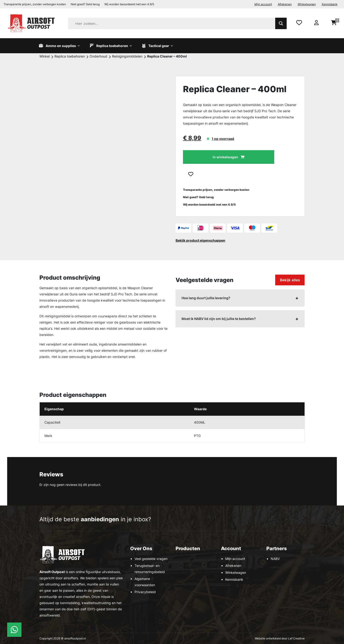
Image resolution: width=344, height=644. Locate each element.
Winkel (45, 56)
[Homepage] (32, 23)
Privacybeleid (145, 592)
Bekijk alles (290, 280)
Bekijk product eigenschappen (200, 240)
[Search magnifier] (281, 23)
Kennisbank (330, 4)
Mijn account (263, 4)
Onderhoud (98, 56)
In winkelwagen (225, 157)
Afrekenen (285, 4)
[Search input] (178, 23)
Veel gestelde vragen (151, 559)
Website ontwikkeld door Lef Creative (280, 638)
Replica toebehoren (70, 56)
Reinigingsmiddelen (127, 56)
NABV (275, 559)
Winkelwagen (307, 4)
